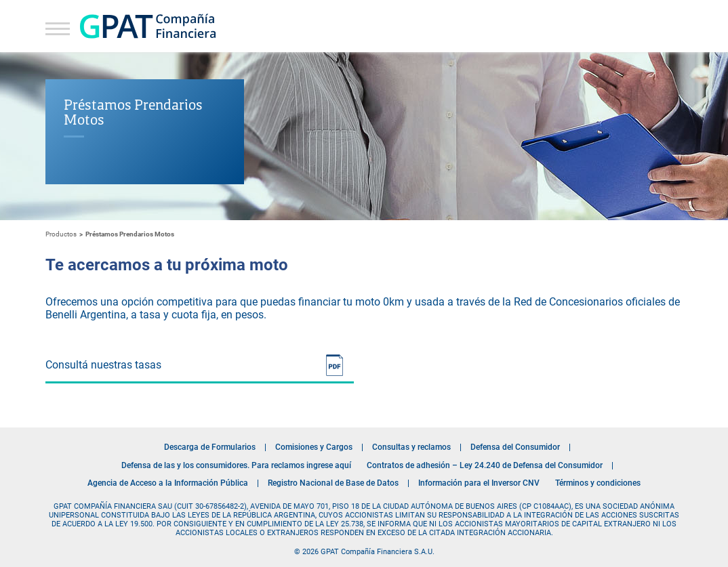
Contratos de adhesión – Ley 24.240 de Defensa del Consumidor (485, 465)
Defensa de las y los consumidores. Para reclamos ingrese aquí (236, 465)
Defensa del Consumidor (515, 447)
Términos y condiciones (598, 483)
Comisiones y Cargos (314, 447)
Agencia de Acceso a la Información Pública (168, 483)
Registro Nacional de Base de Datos (333, 483)
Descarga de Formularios (210, 447)
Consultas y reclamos (411, 447)
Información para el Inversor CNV (479, 483)
